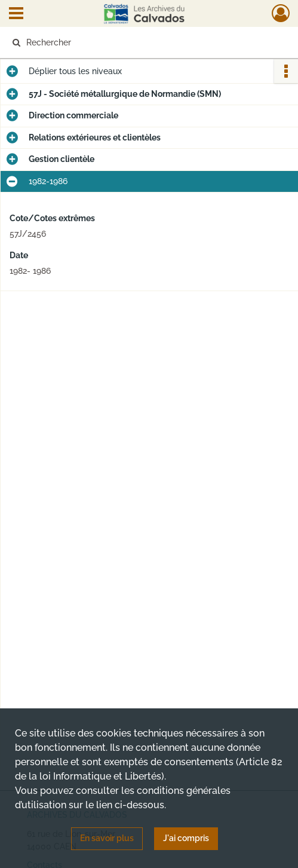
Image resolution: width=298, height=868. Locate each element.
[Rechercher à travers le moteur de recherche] (142, 42)
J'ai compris (186, 838)
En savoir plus (107, 838)
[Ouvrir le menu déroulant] (16, 14)
